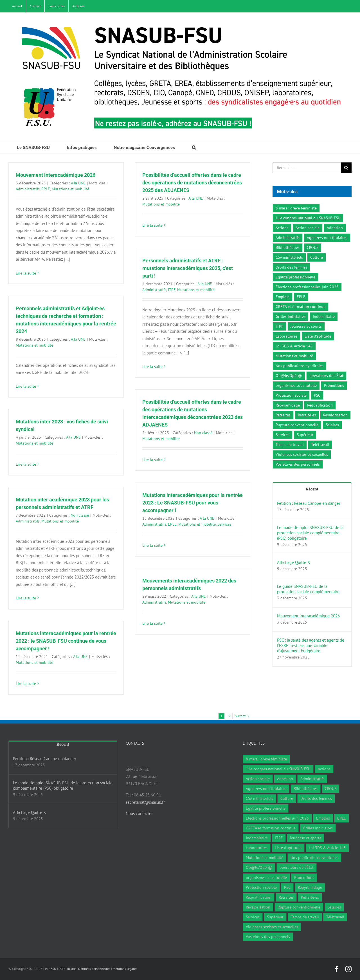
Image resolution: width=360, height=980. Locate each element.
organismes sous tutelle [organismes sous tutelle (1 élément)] (296, 385)
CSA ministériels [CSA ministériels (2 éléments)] (289, 257)
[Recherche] (346, 168)
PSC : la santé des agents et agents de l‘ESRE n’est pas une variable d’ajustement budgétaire (311, 645)
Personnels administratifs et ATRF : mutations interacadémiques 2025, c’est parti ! (188, 268)
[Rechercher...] (307, 168)
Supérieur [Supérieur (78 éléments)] (305, 435)
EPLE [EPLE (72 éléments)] (301, 297)
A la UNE (78, 183)
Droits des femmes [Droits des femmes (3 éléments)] (291, 267)
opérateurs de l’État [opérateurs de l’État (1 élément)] (326, 376)
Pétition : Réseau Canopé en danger (309, 503)
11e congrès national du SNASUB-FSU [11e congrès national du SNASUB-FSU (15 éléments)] (308, 218)
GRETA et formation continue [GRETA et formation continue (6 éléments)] (301, 307)
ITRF (172, 290)
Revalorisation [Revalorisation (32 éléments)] (335, 415)
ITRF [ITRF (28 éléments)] (279, 326)
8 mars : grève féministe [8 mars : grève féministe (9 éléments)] (296, 208)
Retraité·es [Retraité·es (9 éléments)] (307, 415)
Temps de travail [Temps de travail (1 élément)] (290, 445)
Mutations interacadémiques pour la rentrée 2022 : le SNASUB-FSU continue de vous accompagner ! (66, 641)
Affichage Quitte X (293, 562)
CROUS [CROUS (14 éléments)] (313, 247)
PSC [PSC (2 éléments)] (317, 395)
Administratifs (28, 189)
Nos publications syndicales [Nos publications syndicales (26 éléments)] (300, 366)
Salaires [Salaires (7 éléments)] (332, 425)
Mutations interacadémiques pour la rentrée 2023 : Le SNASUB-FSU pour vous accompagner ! (193, 503)
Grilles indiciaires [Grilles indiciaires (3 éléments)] (291, 316)
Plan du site (67, 969)
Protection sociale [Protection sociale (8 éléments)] (291, 395)
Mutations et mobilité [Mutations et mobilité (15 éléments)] (294, 356)
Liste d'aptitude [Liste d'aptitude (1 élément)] (318, 336)
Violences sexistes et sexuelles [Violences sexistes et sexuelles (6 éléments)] (302, 454)
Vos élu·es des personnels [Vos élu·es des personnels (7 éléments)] (298, 464)
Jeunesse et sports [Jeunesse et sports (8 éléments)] (306, 326)
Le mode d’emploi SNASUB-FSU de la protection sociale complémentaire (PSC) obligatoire (310, 533)
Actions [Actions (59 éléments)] (282, 228)
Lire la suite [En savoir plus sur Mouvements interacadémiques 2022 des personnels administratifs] (152, 623)
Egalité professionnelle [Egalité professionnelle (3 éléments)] (295, 277)
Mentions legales (125, 969)
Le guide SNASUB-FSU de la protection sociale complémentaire (308, 589)
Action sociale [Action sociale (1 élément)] (308, 228)
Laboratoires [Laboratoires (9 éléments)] (286, 336)
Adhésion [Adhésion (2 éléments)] (335, 228)
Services (224, 524)
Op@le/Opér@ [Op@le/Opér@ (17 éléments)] (289, 376)
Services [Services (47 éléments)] (283, 435)
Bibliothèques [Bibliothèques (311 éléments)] (288, 247)
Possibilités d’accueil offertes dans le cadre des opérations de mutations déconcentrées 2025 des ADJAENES (192, 183)
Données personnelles (94, 969)
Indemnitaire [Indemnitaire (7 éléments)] (324, 316)
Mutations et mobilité (70, 189)
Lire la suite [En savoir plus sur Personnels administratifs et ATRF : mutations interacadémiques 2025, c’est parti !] (152, 367)
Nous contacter (139, 813)
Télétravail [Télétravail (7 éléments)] (320, 445)
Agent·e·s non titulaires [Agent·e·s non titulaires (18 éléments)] (327, 238)
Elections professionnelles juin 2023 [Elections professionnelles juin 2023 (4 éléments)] (307, 287)
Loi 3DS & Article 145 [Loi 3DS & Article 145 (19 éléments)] (294, 346)
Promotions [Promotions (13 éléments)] (334, 385)
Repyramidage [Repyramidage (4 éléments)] (288, 405)
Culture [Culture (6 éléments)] (317, 257)
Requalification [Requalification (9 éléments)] (320, 405)
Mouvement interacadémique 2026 (56, 175)
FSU (53, 969)
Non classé (203, 433)
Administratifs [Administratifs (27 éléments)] (288, 238)
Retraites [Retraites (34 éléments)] (283, 415)
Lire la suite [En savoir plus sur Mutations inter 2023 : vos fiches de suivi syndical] (26, 464)
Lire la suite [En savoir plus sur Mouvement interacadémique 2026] (26, 273)
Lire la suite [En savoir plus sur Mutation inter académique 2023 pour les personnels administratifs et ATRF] (26, 598)
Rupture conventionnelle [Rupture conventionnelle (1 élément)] (297, 425)
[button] (194, 148)
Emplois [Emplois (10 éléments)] (283, 297)
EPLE (46, 189)
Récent (312, 489)
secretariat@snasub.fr (145, 802)
